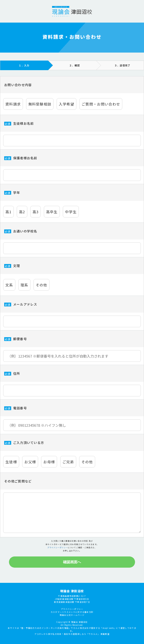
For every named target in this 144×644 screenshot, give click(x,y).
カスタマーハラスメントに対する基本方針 (72, 624)
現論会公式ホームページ (72, 627)
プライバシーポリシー (58, 547)
